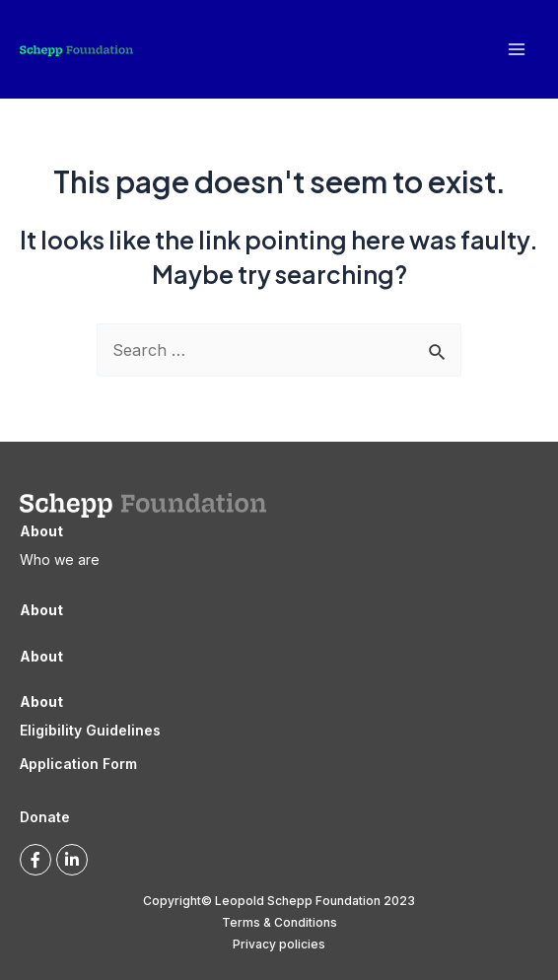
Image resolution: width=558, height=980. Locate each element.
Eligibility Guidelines (90, 730)
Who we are (60, 560)
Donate (45, 817)
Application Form (78, 764)
